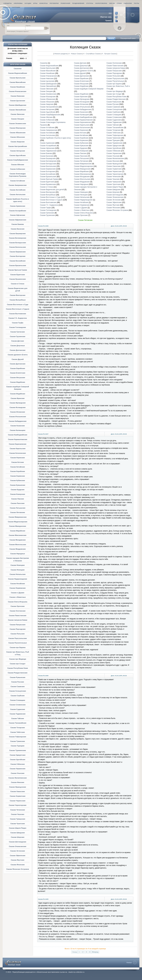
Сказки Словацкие (18, 700)
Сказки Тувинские (18, 741)
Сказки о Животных (18, 597)
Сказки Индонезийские (18, 73)
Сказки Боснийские (18, 261)
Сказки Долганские (18, 350)
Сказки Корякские (18, 476)
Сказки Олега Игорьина (18, 602)
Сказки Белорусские (18, 243)
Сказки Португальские (18, 638)
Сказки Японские (18, 865)
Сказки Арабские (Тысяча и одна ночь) (55, 138)
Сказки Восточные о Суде (18, 304)
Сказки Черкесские (18, 801)
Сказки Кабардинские (18, 421)
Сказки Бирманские (18, 252)
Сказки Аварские (18, 142)
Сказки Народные (18, 554)
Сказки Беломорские (18, 238)
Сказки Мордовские (18, 549)
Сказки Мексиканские (18, 535)
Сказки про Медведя (18, 659)
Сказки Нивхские (18, 96)
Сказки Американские (18, 185)
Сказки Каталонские (18, 453)
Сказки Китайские (18, 467)
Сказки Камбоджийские (18, 435)
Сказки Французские (18, 787)
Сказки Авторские (18, 151)
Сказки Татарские (18, 728)
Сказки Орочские (18, 606)
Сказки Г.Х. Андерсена (18, 318)
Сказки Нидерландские (18, 579)
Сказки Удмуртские (18, 755)
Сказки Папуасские (18, 625)
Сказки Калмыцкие (18, 430)
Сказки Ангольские (18, 194)
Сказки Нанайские (18, 87)
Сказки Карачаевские (18, 444)
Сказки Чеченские (18, 810)
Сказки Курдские (18, 490)
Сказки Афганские (18, 215)
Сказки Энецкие (18, 119)
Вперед (95, 952)
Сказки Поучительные (18, 643)
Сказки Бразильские (18, 265)
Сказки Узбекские (18, 764)
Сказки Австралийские (18, 146)
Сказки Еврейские (18, 368)
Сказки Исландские (18, 407)
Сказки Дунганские (18, 364)
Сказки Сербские (18, 696)
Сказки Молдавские (18, 540)
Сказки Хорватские (18, 796)
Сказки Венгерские (18, 295)
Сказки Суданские (18, 709)
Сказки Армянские (18, 206)
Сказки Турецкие (18, 746)
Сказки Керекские (18, 458)
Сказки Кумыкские (18, 485)
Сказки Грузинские (18, 336)
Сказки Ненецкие (18, 570)
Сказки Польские (18, 634)
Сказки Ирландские (18, 403)
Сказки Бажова (18, 224)
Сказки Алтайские (18, 181)
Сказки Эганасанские (18, 846)
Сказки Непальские (18, 574)
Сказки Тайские (18, 718)
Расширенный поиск (128, 38)
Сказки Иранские (18, 398)
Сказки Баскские (18, 229)
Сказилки (18, 69)
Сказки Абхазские (18, 137)
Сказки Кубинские (18, 480)
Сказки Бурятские (18, 275)
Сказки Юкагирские (18, 128)
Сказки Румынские (18, 677)
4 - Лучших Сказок (109, 54)
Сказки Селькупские (18, 691)
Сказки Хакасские (18, 791)
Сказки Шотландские (18, 842)
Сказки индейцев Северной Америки (89, 89)
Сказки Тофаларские (18, 737)
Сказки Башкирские (18, 234)
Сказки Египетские (18, 373)
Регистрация (11, 31)
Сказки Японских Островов (18, 869)
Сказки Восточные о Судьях (18, 309)
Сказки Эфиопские (18, 856)
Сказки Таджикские (18, 714)
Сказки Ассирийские (18, 211)
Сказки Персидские (18, 629)
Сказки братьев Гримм (18, 270)
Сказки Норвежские (18, 588)
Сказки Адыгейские (18, 155)
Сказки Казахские (18, 426)
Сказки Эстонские (18, 851)
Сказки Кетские (18, 462)
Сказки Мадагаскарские (18, 522)
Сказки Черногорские (18, 805)
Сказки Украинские (18, 769)
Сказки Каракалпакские (18, 439)
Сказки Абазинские (18, 133)
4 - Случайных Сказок (92, 54)
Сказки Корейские (18, 471)
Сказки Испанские (18, 412)
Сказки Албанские (18, 169)
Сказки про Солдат (18, 664)
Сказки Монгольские (18, 545)
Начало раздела (61, 54)
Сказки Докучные (18, 346)
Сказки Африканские (18, 220)
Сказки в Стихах (18, 284)
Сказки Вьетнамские (18, 314)
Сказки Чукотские (18, 824)
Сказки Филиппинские (18, 778)
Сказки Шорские (18, 837)
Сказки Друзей (18, 359)
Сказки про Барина (18, 647)
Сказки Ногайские (18, 584)
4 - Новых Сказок (76, 54)
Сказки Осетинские (18, 611)
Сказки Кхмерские (18, 494)
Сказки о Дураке (18, 593)
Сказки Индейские (18, 382)
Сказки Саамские (18, 686)
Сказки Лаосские (18, 503)
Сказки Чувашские (18, 819)
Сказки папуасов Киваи (18, 620)
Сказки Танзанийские (18, 723)
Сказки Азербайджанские (18, 160)
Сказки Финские (18, 782)
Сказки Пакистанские (18, 616)
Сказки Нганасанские (18, 91)
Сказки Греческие (18, 332)
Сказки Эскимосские (18, 123)
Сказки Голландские (18, 327)
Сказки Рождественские (18, 673)
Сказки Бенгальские (18, 247)
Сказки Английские (18, 190)
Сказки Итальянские (18, 417)
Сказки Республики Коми (18, 668)
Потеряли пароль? (23, 31)
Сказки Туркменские (18, 750)
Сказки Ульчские (18, 773)
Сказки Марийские (18, 531)
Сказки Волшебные (18, 300)
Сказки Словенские (18, 705)
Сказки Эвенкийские (18, 110)
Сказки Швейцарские (18, 105)
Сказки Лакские (18, 499)
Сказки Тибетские (18, 732)
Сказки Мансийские (18, 82)
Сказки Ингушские (18, 378)
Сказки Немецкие (18, 565)
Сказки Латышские (18, 508)
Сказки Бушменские (18, 279)
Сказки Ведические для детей (52, 190)
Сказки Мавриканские (18, 517)
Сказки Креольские (18, 78)
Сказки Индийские (18, 394)
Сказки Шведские (18, 833)
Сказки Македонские (18, 526)
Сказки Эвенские (18, 114)
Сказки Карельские (18, 449)
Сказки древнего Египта (18, 355)
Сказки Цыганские (18, 101)
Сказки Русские (18, 682)
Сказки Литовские (18, 512)
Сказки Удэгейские (18, 760)
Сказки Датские (18, 341)
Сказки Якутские (18, 860)
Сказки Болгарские (18, 256)
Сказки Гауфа (18, 323)
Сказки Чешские (18, 814)
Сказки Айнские (18, 165)
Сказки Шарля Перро (18, 828)
